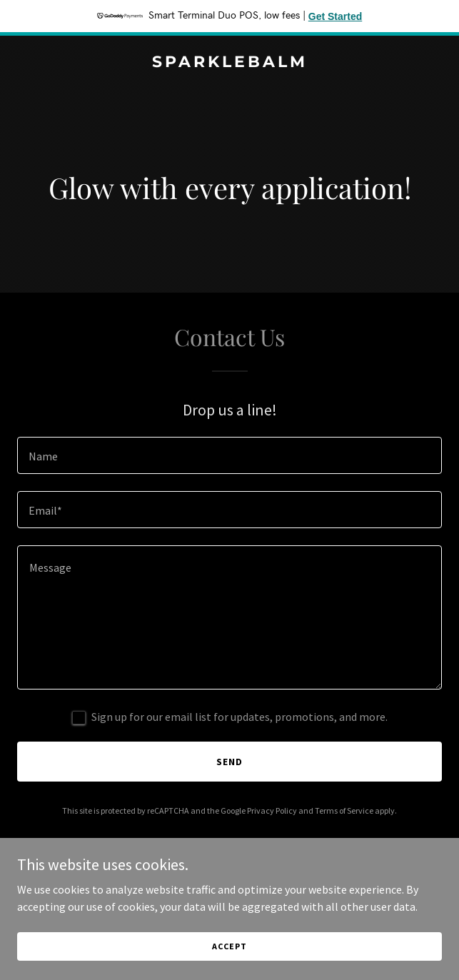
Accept (229, 946)
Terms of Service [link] (344, 810)
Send (230, 762)
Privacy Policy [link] (272, 810)
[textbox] (230, 455)
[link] (230, 63)
